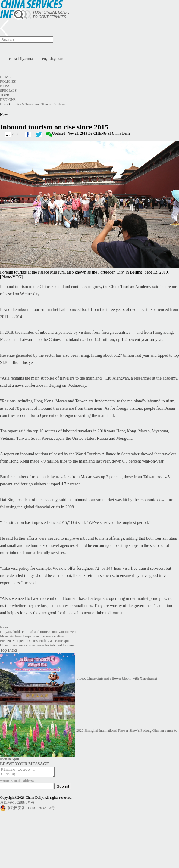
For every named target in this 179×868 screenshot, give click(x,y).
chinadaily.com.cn (22, 59)
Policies (8, 82)
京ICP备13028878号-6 (17, 804)
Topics (6, 95)
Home (5, 77)
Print (15, 134)
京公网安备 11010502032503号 (31, 810)
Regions (8, 100)
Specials (8, 91)
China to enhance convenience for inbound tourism (37, 645)
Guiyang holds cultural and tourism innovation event (38, 632)
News (5, 86)
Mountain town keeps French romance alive (32, 636)
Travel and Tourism (39, 104)
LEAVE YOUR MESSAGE (25, 764)
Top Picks (9, 650)
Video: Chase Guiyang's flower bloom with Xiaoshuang (117, 678)
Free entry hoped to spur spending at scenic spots (36, 641)
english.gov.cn (53, 59)
